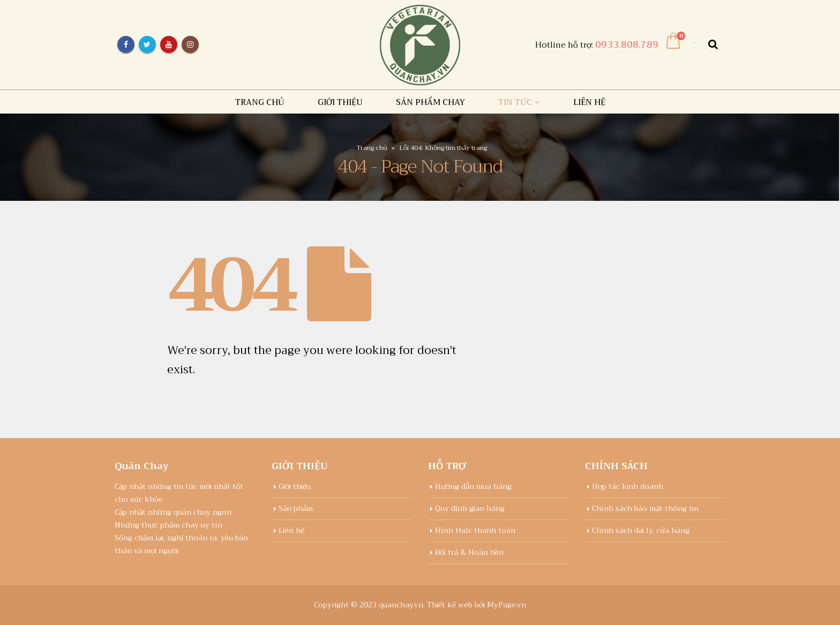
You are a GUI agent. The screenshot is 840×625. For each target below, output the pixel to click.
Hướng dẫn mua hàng (473, 487)
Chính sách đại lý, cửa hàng (641, 530)
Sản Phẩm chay (430, 102)
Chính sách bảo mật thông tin (645, 509)
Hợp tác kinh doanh (628, 487)
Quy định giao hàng (470, 509)
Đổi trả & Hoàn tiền (469, 552)
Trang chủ (260, 102)
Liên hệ (589, 102)
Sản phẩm (296, 509)
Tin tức (515, 102)
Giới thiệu (340, 102)
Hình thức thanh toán (475, 530)
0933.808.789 (627, 44)
